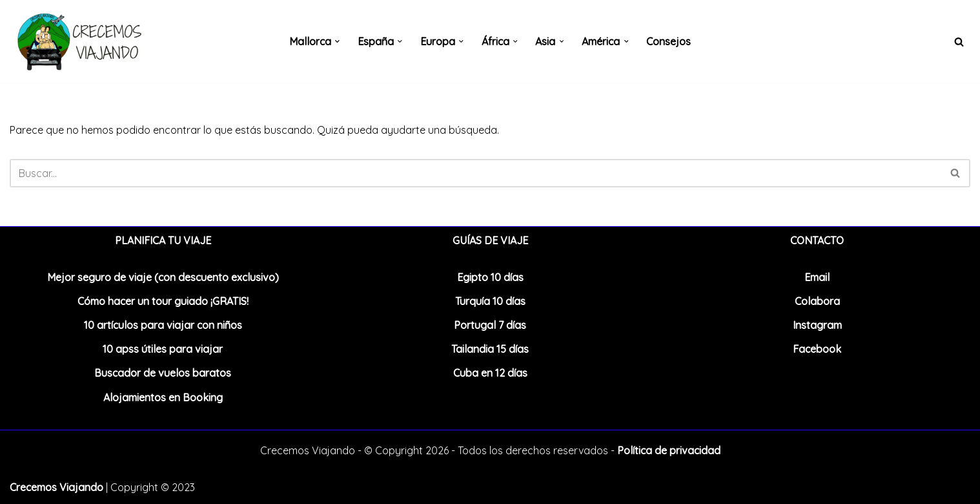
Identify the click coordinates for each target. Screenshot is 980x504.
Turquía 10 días (490, 301)
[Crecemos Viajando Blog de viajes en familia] (77, 41)
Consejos (669, 41)
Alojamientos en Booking (163, 397)
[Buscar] (959, 42)
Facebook (817, 349)
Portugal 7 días (490, 325)
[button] (337, 41)
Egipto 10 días (490, 277)
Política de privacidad (669, 450)
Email (817, 277)
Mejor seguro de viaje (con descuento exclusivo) (163, 277)
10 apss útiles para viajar (163, 349)
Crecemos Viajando (56, 487)
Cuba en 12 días (490, 373)
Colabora (817, 301)
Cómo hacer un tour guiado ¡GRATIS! (163, 301)
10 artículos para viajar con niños (163, 325)
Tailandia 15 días (490, 349)
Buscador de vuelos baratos (163, 373)
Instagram (817, 325)
